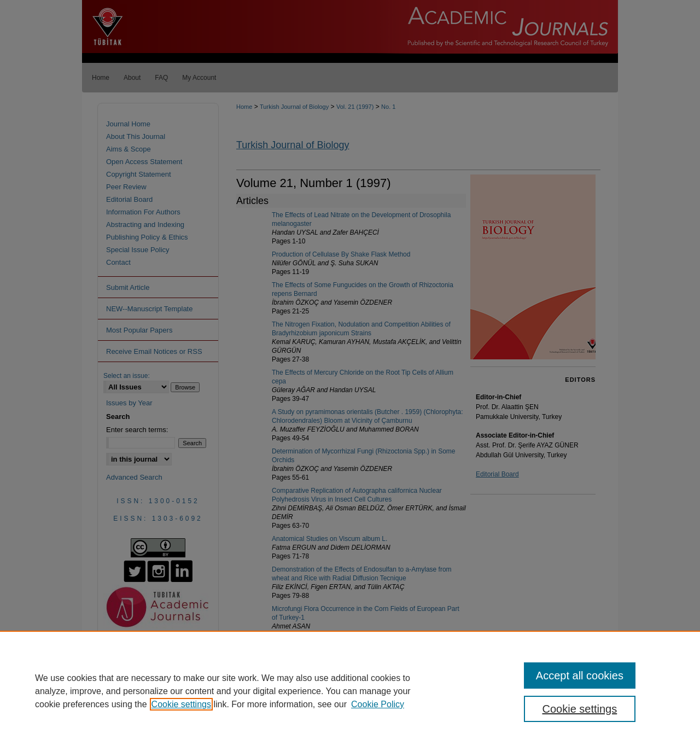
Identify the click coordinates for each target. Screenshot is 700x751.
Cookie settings (181, 704)
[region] (350, 691)
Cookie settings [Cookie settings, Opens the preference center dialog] (580, 709)
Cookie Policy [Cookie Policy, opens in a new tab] (378, 704)
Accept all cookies (580, 676)
